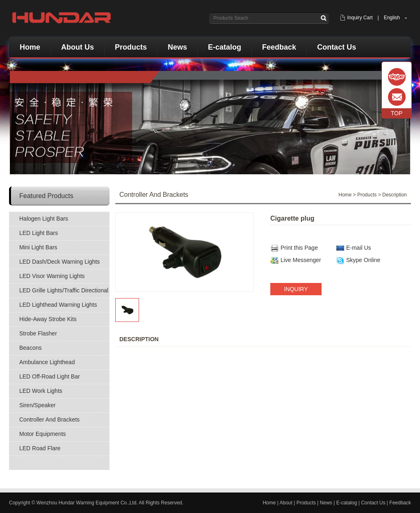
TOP (397, 113)
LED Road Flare (40, 448)
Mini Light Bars (38, 247)
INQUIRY (296, 289)
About (286, 503)
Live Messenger (301, 260)
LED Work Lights (41, 391)
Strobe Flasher (38, 333)
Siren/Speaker (38, 405)
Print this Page (299, 248)
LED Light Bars (39, 233)
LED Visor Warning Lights (52, 276)
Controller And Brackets (49, 420)
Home (30, 47)
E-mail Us (359, 248)
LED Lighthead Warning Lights (58, 305)
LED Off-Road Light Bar (50, 376)
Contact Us (337, 47)
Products (131, 47)
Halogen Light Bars (44, 219)
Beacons (30, 348)
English (392, 18)
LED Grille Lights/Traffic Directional (64, 290)
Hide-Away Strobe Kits (48, 319)
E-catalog (225, 47)
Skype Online (363, 260)
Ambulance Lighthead (47, 362)
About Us (78, 47)
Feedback (279, 47)
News (177, 47)
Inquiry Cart (360, 18)
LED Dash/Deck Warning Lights (59, 262)
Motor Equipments (43, 434)
